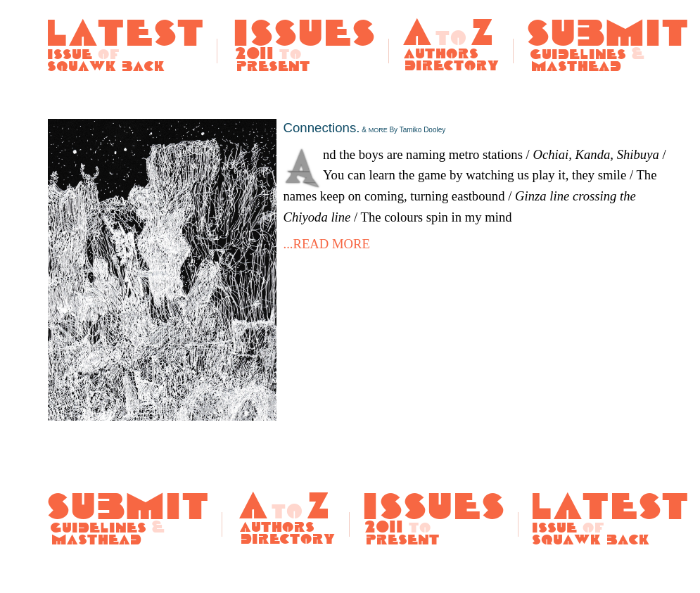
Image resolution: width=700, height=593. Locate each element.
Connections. (365, 128)
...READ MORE (327, 244)
